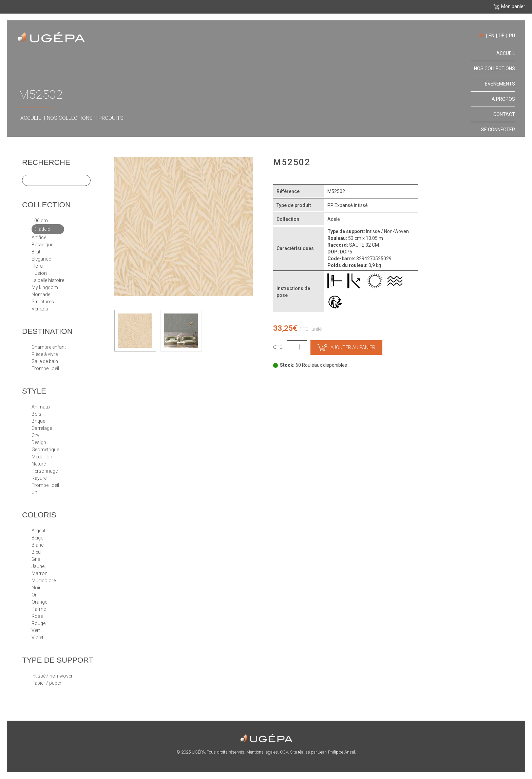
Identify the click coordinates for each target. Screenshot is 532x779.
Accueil (31, 118)
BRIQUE (38, 421)
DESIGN (39, 442)
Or (34, 595)
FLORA (37, 266)
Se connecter (498, 130)
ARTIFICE (39, 237)
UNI (35, 492)
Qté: (278, 347)
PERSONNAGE (45, 471)
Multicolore (44, 581)
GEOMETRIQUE (45, 450)
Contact (504, 114)
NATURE (39, 464)
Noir (36, 588)
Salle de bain (45, 361)
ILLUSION (39, 273)
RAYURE (39, 478)
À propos (503, 99)
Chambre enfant (49, 347)
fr (481, 36)
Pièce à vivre (45, 354)
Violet (37, 638)
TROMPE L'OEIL (45, 485)
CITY (35, 435)
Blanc (38, 545)
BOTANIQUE (42, 245)
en (491, 36)
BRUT (36, 252)
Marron (40, 573)
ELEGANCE (41, 259)
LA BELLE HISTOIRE (48, 280)
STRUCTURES (43, 302)
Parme (39, 609)
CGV (284, 752)
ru (512, 36)
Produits (111, 118)
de (502, 36)
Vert (36, 630)
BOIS (36, 414)
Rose (37, 616)
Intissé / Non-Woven (53, 676)
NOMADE (41, 294)
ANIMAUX (41, 407)
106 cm (40, 221)
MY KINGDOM (45, 287)
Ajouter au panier (346, 348)
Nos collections (70, 118)
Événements (500, 84)
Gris (36, 559)
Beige (37, 538)
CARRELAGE (42, 428)
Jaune (38, 566)
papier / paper (46, 683)
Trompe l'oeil (45, 368)
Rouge (39, 623)
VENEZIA (40, 309)
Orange (39, 602)
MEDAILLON (42, 457)
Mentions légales (262, 752)
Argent (39, 531)
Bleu (36, 552)
